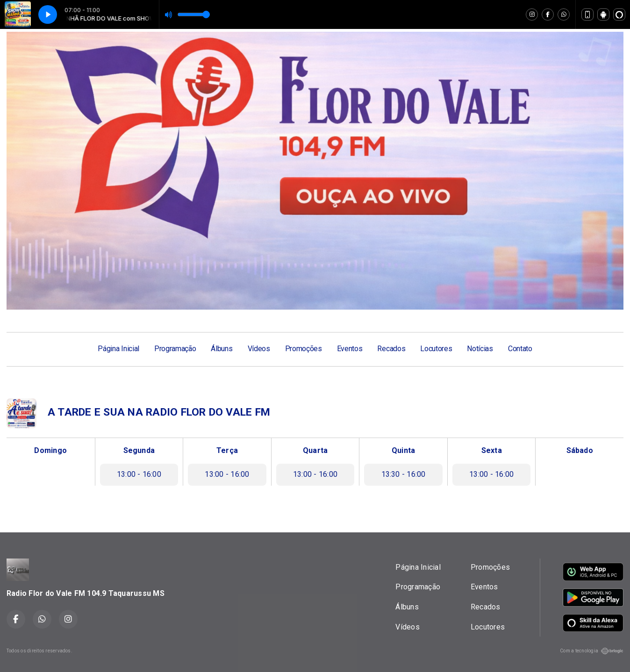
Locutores (436, 349)
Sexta (492, 450)
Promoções (304, 349)
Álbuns (222, 349)
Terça (227, 450)
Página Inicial (118, 349)
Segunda (139, 450)
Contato (520, 349)
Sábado (580, 450)
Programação (175, 349)
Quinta (403, 450)
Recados (391, 349)
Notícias (480, 349)
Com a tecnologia (592, 651)
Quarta (315, 450)
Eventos (350, 349)
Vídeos (259, 349)
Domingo (50, 450)
